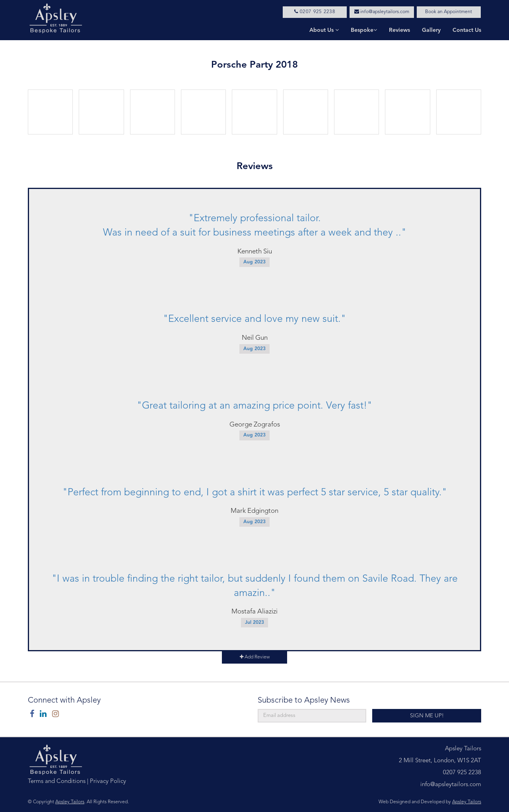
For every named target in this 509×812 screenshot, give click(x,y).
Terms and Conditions (57, 782)
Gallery (431, 30)
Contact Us (467, 30)
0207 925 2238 (315, 12)
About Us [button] (324, 30)
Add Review (255, 657)
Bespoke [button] (364, 30)
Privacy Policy (108, 782)
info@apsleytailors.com (382, 12)
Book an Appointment (449, 12)
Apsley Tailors (70, 802)
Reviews (399, 30)
